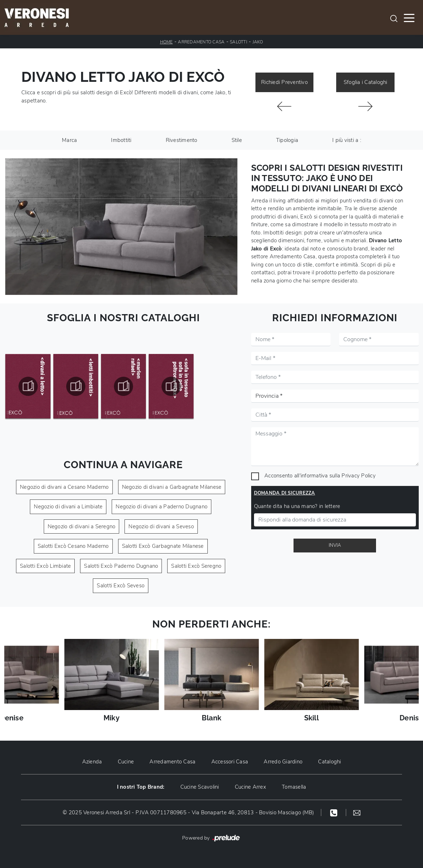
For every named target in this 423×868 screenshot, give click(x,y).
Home (166, 42)
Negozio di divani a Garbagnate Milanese (172, 487)
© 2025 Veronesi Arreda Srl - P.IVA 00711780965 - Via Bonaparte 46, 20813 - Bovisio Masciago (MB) (188, 813)
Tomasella (294, 787)
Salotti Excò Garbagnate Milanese (163, 546)
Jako (258, 42)
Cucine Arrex (250, 787)
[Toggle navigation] (409, 17)
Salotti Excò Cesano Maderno (73, 546)
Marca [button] (69, 140)
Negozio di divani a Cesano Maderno (64, 487)
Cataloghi (329, 762)
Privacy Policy (359, 476)
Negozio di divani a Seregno (82, 526)
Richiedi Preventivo (284, 82)
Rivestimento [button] (182, 140)
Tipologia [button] (287, 140)
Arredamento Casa (201, 42)
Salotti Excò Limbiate (45, 566)
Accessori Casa (230, 762)
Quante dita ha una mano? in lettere (297, 506)
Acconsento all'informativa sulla (320, 476)
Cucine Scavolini (200, 787)
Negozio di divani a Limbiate (68, 507)
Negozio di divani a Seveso (161, 526)
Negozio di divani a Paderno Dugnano (162, 507)
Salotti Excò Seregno (196, 566)
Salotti (239, 42)
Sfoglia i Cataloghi (366, 82)
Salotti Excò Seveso (121, 586)
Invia (335, 545)
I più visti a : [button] (347, 140)
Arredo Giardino (283, 762)
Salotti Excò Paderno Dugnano (121, 566)
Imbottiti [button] (121, 140)
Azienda (92, 762)
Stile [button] (237, 140)
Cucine (126, 762)
